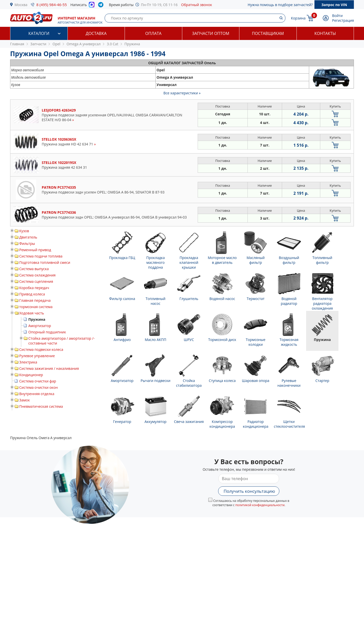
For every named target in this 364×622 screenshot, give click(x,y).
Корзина (298, 18)
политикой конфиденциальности (260, 505)
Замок (25, 400)
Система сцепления (36, 281)
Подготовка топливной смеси (45, 262)
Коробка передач (34, 288)
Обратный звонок (197, 5)
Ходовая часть (32, 313)
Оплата (153, 33)
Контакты (325, 33)
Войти (337, 16)
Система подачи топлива (41, 256)
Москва (21, 5)
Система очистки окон (38, 387)
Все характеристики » (182, 93)
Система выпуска (34, 269)
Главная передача (35, 300)
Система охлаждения (37, 275)
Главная (17, 44)
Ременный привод (35, 250)
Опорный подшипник (47, 332)
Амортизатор (40, 326)
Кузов (24, 231)
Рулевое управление (37, 356)
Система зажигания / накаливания (49, 368)
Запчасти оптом (211, 33)
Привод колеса (32, 294)
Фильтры (27, 243)
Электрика (28, 362)
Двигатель (28, 237)
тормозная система (36, 307)
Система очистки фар (38, 381)
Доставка (96, 33)
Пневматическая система (41, 406)
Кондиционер (31, 375)
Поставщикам (268, 33)
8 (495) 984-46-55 (52, 5)
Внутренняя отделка (37, 394)
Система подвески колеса (41, 349)
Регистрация (343, 20)
